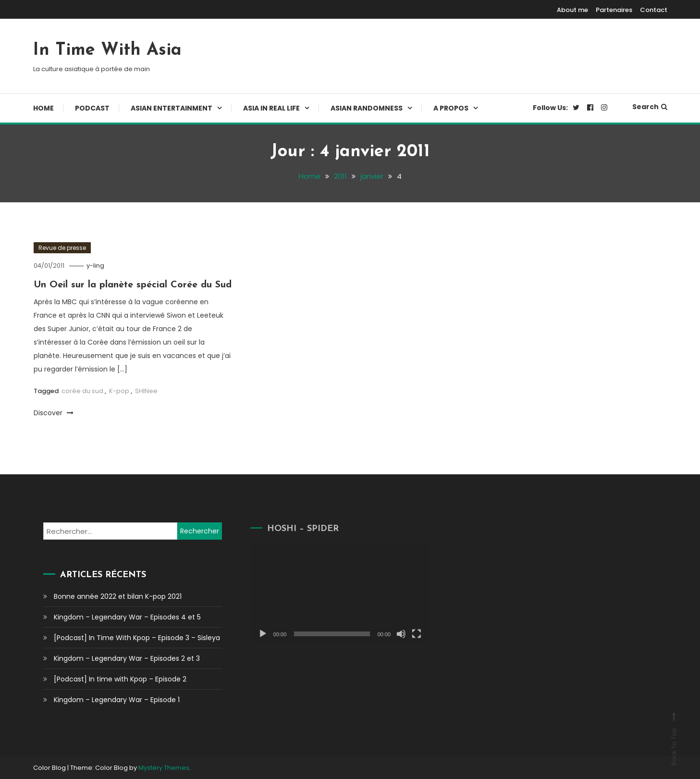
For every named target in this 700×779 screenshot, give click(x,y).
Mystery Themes (164, 768)
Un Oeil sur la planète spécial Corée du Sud (133, 285)
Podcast (92, 108)
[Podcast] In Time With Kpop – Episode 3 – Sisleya (137, 638)
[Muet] (393, 634)
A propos (451, 108)
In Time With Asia (107, 50)
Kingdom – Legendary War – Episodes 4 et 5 (127, 617)
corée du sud (82, 391)
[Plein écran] (408, 634)
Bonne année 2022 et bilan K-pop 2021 (118, 596)
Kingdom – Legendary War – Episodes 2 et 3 (127, 658)
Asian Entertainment (172, 108)
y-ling (95, 266)
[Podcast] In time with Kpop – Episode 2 (120, 679)
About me (572, 10)
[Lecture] (255, 634)
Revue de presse (62, 248)
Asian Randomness (367, 108)
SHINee (146, 391)
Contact (654, 10)
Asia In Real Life (271, 108)
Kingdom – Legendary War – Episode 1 (117, 700)
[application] (332, 593)
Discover (54, 413)
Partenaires (614, 10)
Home (43, 108)
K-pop (119, 391)
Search (650, 107)
